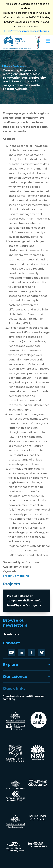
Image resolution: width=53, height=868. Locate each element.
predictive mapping (16, 576)
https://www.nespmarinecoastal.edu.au (26, 31)
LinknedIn (24, 651)
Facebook (35, 651)
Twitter (43, 651)
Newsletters (11, 634)
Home (7, 66)
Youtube (13, 651)
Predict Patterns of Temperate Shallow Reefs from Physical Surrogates (24, 601)
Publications (20, 66)
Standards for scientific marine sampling (24, 698)
